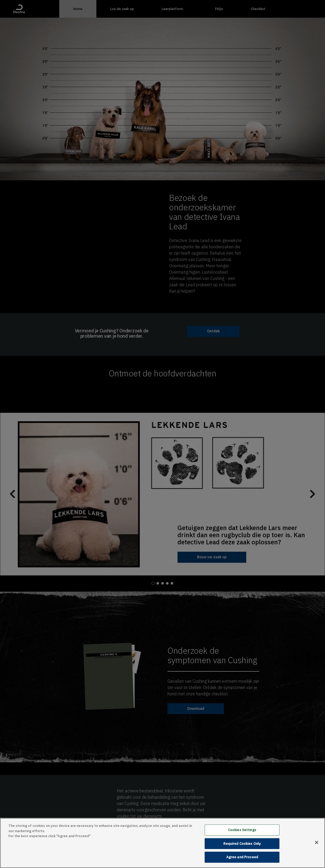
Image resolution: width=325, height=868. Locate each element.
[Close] (317, 842)
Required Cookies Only (242, 844)
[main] (162, 843)
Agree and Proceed (242, 857)
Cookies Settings (242, 830)
